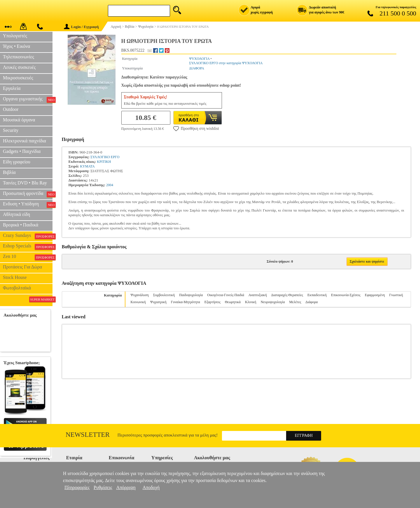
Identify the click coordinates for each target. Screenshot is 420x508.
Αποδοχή (151, 487)
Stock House (15, 277)
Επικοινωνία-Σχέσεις (346, 295)
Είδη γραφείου (17, 162)
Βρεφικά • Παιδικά (21, 225)
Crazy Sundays (28, 236)
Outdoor (11, 109)
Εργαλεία (12, 88)
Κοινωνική (138, 302)
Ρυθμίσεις (103, 487)
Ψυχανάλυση (140, 295)
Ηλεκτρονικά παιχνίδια (24, 141)
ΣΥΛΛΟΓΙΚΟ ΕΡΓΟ (105, 157)
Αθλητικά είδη (16, 214)
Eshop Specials (28, 247)
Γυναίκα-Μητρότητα (185, 302)
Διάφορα (311, 302)
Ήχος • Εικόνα (16, 46)
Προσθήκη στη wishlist (196, 128)
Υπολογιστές (15, 36)
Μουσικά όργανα (19, 120)
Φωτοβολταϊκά (17, 288)
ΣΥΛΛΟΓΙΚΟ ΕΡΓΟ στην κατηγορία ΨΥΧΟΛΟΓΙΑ (226, 63)
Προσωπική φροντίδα (28, 194)
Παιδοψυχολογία (191, 295)
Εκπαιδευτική (317, 295)
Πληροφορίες (77, 487)
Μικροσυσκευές (18, 78)
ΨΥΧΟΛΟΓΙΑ (199, 59)
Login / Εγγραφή (81, 27)
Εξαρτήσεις (212, 302)
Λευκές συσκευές (19, 67)
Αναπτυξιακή (258, 295)
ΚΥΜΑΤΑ (87, 166)
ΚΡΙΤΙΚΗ (104, 162)
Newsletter (88, 435)
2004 (110, 185)
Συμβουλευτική (164, 295)
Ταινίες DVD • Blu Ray (25, 183)
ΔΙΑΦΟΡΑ (197, 68)
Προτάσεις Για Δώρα (22, 267)
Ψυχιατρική (158, 302)
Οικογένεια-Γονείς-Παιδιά (226, 295)
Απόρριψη (126, 487)
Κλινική (251, 302)
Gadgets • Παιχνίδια (22, 151)
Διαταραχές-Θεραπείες (287, 295)
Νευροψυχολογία (273, 302)
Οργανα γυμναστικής (28, 99)
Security (11, 130)
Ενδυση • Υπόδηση (28, 205)
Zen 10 (28, 257)
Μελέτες (295, 302)
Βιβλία (9, 172)
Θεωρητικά (233, 302)
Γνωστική (396, 295)
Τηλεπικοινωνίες (19, 57)
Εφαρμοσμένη (375, 295)
